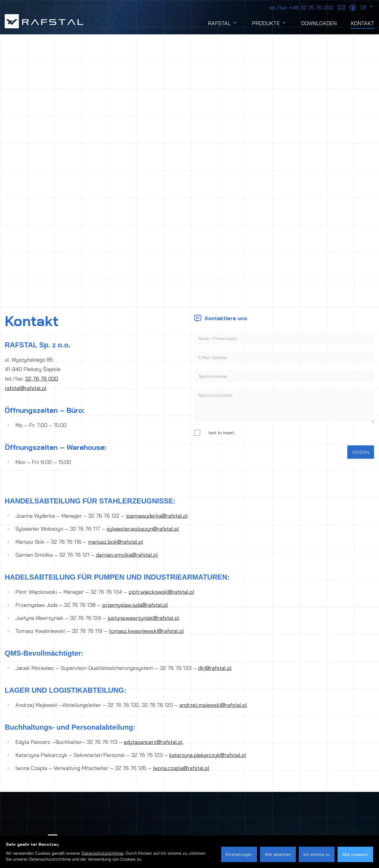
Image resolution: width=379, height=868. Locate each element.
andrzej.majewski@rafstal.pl (213, 705)
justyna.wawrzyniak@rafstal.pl (143, 618)
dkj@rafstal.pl (215, 668)
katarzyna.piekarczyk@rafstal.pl (208, 755)
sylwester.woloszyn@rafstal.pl (143, 529)
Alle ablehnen (278, 854)
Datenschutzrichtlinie (103, 853)
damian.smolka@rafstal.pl (127, 555)
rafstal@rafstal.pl (26, 388)
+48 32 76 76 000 (301, 8)
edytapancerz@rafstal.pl (153, 742)
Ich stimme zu (317, 854)
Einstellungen (239, 854)
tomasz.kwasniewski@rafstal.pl (146, 631)
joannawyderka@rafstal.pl (157, 516)
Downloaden (319, 23)
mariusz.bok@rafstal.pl (115, 542)
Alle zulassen (355, 854)
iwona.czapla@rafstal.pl (181, 768)
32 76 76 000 (42, 379)
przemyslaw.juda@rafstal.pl (135, 605)
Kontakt (363, 24)
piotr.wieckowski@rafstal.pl (161, 592)
